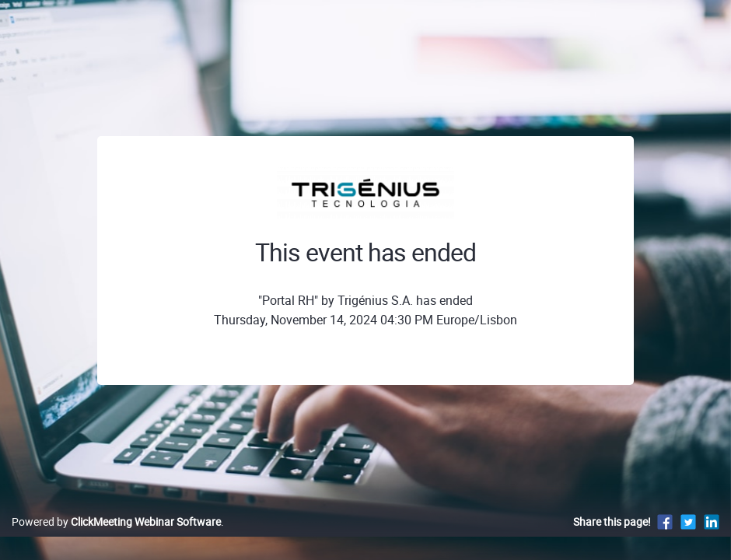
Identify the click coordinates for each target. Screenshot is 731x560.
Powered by (116, 538)
